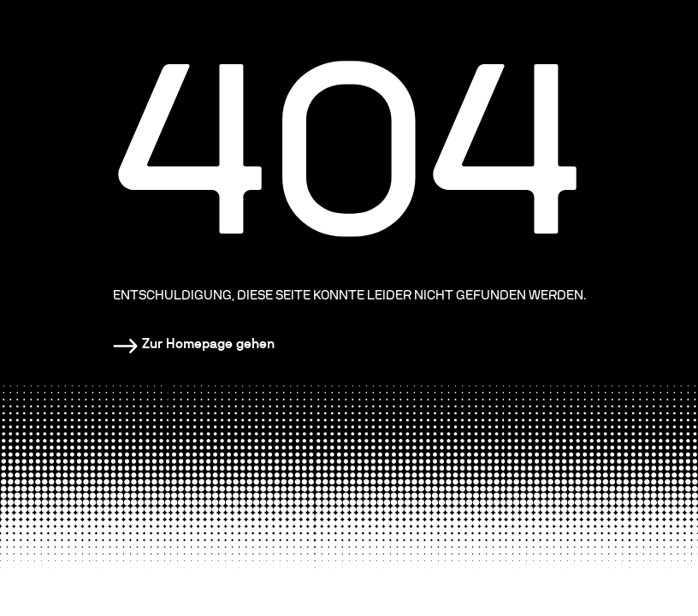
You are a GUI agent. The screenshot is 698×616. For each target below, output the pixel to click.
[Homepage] (194, 344)
